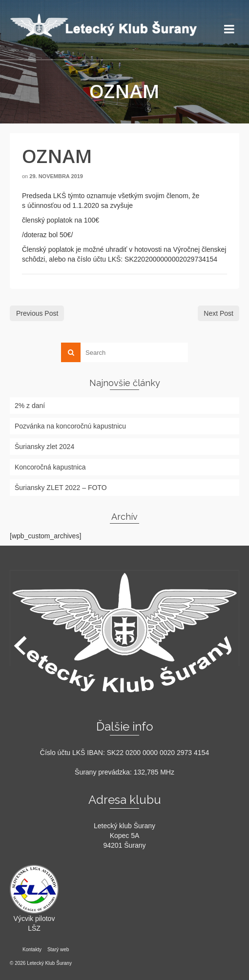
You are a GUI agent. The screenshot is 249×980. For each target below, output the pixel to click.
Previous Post (37, 313)
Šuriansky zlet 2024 (44, 447)
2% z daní (30, 406)
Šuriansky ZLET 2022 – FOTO (61, 488)
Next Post (218, 313)
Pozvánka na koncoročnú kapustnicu (70, 426)
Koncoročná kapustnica (50, 467)
